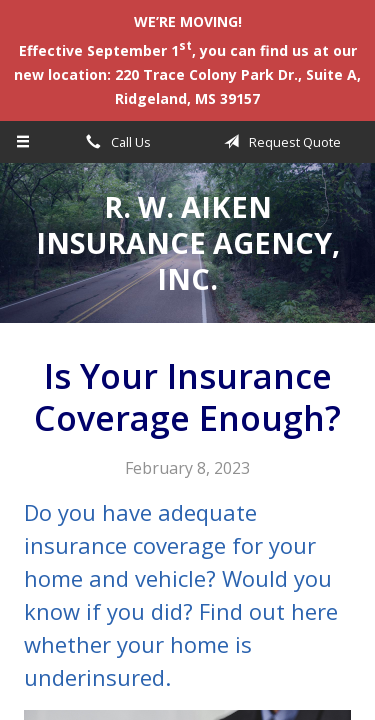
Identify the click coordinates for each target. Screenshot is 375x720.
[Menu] (23, 142)
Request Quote (279, 142)
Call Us (115, 142)
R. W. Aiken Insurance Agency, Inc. (188, 242)
